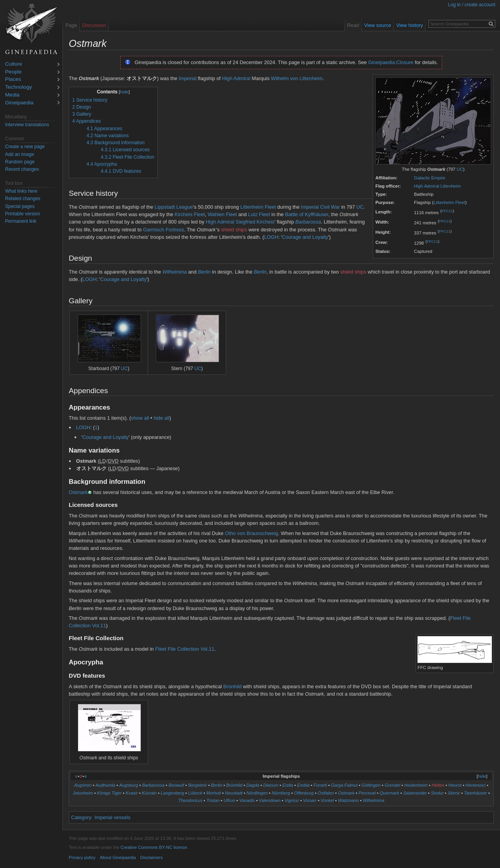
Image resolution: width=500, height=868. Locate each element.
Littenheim (450, 186)
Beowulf (176, 785)
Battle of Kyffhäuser (307, 214)
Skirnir (454, 793)
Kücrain (149, 793)
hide (124, 92)
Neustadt (234, 793)
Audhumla (105, 785)
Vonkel (327, 800)
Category (81, 817)
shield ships (234, 230)
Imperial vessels (112, 817)
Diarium (271, 785)
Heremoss (476, 785)
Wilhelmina (175, 272)
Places (13, 80)
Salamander (415, 793)
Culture (14, 64)
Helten (438, 785)
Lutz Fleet (259, 214)
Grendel (393, 785)
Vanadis (247, 800)
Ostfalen (326, 793)
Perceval (367, 793)
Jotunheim (83, 793)
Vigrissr (292, 800)
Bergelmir (198, 785)
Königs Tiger (109, 793)
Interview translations (27, 125)
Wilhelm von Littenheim (297, 78)
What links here (21, 191)
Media (12, 95)
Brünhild (233, 686)
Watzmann (348, 800)
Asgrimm (83, 785)
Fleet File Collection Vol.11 (185, 649)
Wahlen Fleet (222, 214)
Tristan (213, 800)
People (13, 72)
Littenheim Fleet (449, 202)
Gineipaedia (19, 103)
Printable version (22, 214)
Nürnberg (281, 793)
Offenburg (304, 793)
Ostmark (78, 492)
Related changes (23, 199)
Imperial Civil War (320, 207)
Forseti (320, 785)
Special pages (20, 206)
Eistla (288, 785)
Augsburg (129, 785)
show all (140, 418)
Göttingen (371, 785)
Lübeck (195, 793)
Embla (304, 785)
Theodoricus (190, 800)
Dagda (253, 785)
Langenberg (172, 793)
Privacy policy (82, 857)
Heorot (455, 785)
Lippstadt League (174, 207)
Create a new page (25, 147)
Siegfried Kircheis (255, 222)
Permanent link (21, 221)
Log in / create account (472, 5)
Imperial (187, 78)
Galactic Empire (430, 178)
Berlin (204, 272)
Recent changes (22, 169)
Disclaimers (152, 857)
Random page (20, 162)
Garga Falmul (344, 785)
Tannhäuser (476, 793)
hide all (162, 418)
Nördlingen (257, 793)
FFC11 (447, 211)
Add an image (20, 154)
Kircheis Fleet (190, 214)
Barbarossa (308, 222)
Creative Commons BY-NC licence (154, 847)
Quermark (389, 793)
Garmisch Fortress (163, 230)
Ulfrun (229, 800)
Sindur (437, 793)
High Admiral (427, 186)
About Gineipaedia (118, 857)
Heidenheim (416, 785)
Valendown (270, 800)
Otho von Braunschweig (252, 533)
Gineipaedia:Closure (391, 62)
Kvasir (132, 793)
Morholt (214, 793)
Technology (19, 87)
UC (460, 169)
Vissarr (310, 800)
